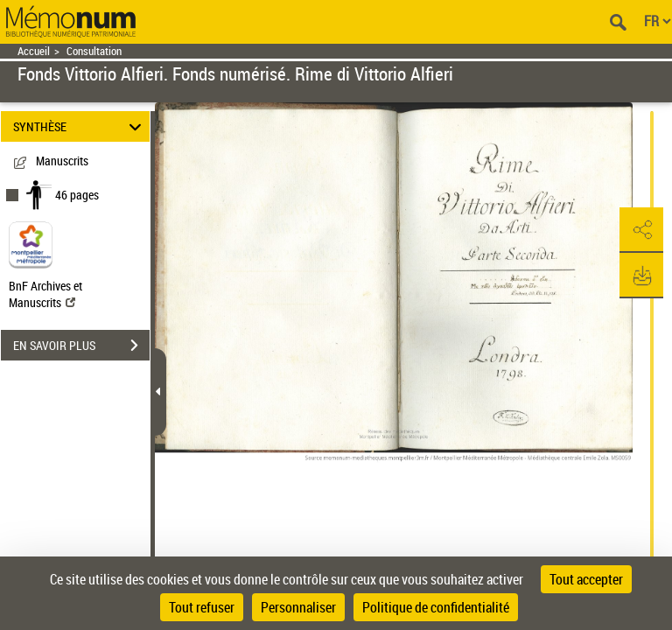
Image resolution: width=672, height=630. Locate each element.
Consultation (94, 51)
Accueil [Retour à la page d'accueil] (34, 51)
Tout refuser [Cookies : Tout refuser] (202, 607)
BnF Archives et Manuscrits (45, 294)
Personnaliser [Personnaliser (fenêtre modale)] (298, 607)
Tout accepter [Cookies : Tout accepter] (586, 579)
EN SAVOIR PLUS (81, 346)
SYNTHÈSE (80, 126)
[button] (641, 230)
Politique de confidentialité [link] (436, 607)
